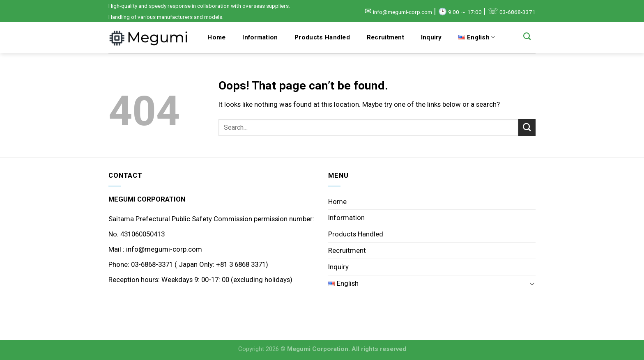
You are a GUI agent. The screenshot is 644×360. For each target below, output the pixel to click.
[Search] (527, 37)
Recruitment (385, 37)
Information (260, 37)
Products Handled (322, 37)
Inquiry (431, 37)
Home (216, 37)
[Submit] (527, 127)
